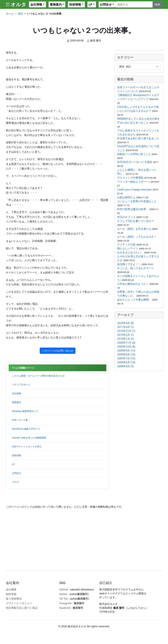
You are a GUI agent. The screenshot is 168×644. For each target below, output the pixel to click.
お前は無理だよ (126, 197)
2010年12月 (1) (126, 331)
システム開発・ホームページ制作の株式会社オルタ (38, 376)
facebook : (71, 608)
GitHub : (76, 589)
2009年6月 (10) (126, 362)
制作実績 (11, 594)
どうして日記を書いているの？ (136, 221)
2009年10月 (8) (126, 347)
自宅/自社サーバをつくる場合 (135, 162)
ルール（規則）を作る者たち (134, 229)
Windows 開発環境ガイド (25, 411)
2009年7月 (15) (126, 358)
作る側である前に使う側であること (138, 138)
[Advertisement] (84, 539)
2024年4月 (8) (125, 323)
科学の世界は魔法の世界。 (133, 209)
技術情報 (75, 4)
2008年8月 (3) (125, 366)
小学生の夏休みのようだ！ (133, 284)
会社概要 (11, 589)
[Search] (134, 4)
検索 (157, 4)
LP (90, 4)
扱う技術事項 (14, 599)
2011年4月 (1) (125, 327)
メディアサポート (21, 385)
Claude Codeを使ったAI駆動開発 (29, 438)
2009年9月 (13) (126, 351)
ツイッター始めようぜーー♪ (134, 182)
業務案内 (56, 4)
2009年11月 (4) (126, 343)
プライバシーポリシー (19, 603)
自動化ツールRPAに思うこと (134, 154)
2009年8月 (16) (126, 354)
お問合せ (106, 4)
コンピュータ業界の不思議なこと (137, 201)
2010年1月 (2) (125, 339)
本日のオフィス (126, 217)
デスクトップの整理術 (130, 178)
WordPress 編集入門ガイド (26, 429)
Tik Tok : (74, 599)
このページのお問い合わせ (58, 351)
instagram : (72, 603)
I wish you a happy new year (135, 189)
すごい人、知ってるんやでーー (136, 268)
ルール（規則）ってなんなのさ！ (137, 237)
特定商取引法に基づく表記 (22, 608)
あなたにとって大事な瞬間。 (135, 300)
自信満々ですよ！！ (129, 264)
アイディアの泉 (126, 244)
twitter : (74, 594)
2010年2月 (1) (125, 335)
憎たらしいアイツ (128, 248)
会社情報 (36, 4)
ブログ (15, 482)
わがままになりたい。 (130, 252)
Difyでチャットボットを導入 (27, 446)
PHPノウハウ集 (20, 420)
